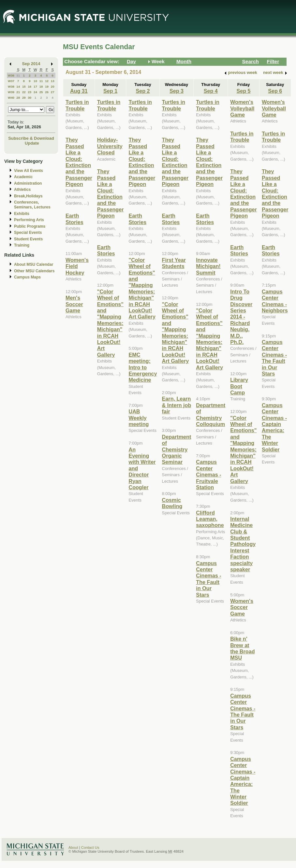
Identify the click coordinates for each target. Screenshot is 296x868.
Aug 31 (79, 91)
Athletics (22, 190)
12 (47, 81)
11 (41, 81)
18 (41, 86)
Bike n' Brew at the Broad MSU (242, 648)
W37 (11, 81)
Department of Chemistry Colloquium (211, 415)
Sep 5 (243, 91)
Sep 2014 (31, 64)
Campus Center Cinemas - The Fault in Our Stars (208, 579)
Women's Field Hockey (77, 266)
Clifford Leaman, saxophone (210, 519)
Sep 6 (275, 91)
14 (18, 86)
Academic (23, 177)
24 (35, 92)
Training (22, 245)
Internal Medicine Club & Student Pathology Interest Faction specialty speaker (243, 544)
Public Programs (30, 226)
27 (53, 92)
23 (30, 92)
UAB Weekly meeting (139, 418)
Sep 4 (211, 91)
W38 (11, 86)
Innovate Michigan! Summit (208, 266)
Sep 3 (177, 91)
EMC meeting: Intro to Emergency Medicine (143, 367)
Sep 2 (143, 91)
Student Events (28, 239)
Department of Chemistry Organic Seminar (177, 449)
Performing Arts (29, 220)
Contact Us (90, 847)
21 (18, 92)
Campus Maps (27, 277)
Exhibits (22, 214)
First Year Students (174, 263)
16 (30, 86)
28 (18, 98)
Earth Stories (74, 219)
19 (47, 86)
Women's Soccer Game (242, 607)
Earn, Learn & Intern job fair (177, 405)
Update (32, 143)
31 (18, 75)
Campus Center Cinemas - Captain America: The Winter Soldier (243, 781)
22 (24, 92)
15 (24, 86)
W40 (11, 98)
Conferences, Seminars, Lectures (32, 205)
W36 (11, 75)
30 (30, 98)
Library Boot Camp (239, 386)
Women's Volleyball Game (242, 108)
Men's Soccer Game (74, 304)
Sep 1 (110, 91)
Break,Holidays (28, 196)
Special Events (28, 233)
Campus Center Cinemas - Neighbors (275, 301)
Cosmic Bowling (172, 503)
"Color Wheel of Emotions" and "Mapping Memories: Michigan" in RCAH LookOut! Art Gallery (110, 323)
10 (35, 81)
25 (41, 92)
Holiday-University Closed (110, 146)
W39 (11, 92)
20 (53, 86)
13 (53, 81)
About (73, 847)
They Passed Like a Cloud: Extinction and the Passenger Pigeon (79, 162)
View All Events (29, 171)
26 (47, 92)
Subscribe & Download (31, 138)
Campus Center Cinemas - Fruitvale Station (208, 475)
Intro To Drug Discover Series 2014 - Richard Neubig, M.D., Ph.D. (241, 317)
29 (24, 98)
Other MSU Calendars (34, 271)
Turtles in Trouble (77, 105)
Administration (28, 183)
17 (35, 86)
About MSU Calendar (34, 264)
